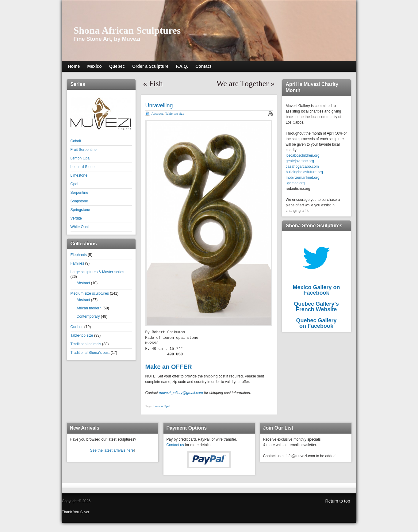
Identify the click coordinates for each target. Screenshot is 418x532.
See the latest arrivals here (112, 450)
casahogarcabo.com (302, 166)
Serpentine (79, 193)
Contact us (175, 445)
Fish (156, 84)
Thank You (71, 512)
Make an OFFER (169, 367)
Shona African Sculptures (127, 30)
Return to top (338, 501)
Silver (85, 512)
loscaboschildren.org (303, 155)
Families (77, 263)
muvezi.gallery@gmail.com (181, 393)
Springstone (80, 210)
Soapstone (79, 201)
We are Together (243, 84)
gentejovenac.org (300, 161)
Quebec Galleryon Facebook (316, 323)
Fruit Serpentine (84, 150)
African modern (89, 308)
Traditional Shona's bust (90, 353)
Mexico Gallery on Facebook (316, 290)
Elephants (79, 255)
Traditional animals (86, 344)
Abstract (83, 283)
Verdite (76, 218)
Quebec (77, 327)
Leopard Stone (83, 167)
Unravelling (159, 105)
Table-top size (82, 335)
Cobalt (76, 141)
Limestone (79, 175)
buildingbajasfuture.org (304, 172)
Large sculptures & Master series (97, 272)
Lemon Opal (81, 158)
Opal (74, 184)
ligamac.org (295, 183)
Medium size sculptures (90, 293)
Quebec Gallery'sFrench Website (316, 307)
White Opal (80, 227)
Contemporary (88, 316)
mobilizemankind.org (303, 178)
